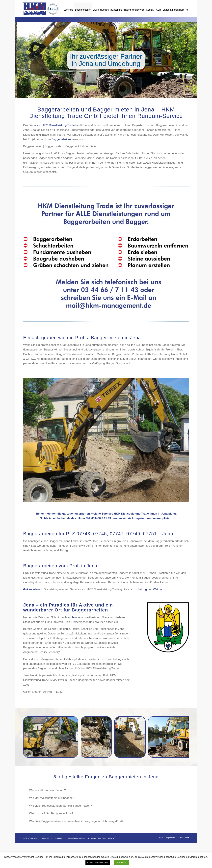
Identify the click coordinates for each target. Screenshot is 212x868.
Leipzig (142, 589)
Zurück (18, 60)
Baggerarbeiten (61, 139)
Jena (74, 617)
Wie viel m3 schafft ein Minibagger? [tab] (108, 798)
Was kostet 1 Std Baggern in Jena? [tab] (108, 814)
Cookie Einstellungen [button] (98, 863)
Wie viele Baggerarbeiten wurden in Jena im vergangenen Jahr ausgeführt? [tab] (108, 821)
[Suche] (187, 10)
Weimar (158, 589)
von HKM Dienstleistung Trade (56, 125)
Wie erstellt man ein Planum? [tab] (108, 790)
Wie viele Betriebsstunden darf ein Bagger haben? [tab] (108, 806)
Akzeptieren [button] (121, 863)
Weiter (194, 60)
